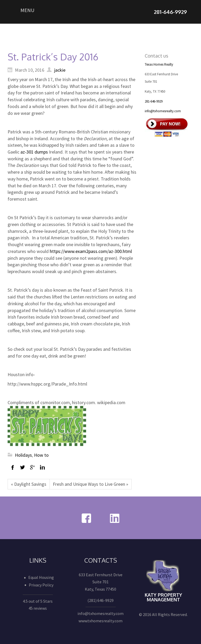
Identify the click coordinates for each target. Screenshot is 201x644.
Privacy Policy (41, 585)
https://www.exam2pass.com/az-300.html (91, 251)
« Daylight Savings (29, 484)
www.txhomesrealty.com (100, 621)
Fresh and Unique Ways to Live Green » (91, 484)
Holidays (23, 455)
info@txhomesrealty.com (163, 111)
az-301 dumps (34, 152)
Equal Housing (41, 577)
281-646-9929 (154, 101)
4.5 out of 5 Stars (38, 601)
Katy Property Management (163, 597)
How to (41, 455)
